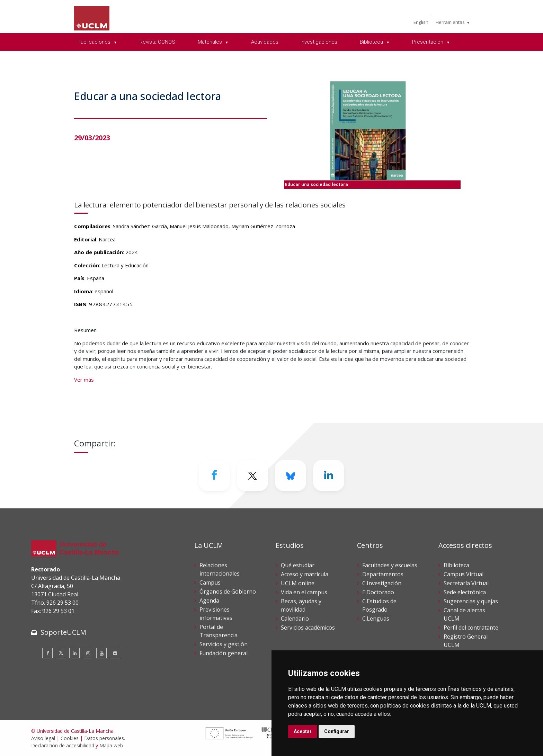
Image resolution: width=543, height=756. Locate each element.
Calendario (295, 619)
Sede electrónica (465, 592)
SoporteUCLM (63, 632)
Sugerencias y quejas (471, 601)
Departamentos (383, 574)
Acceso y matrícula (305, 574)
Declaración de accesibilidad (63, 745)
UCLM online (298, 583)
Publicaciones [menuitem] (95, 42)
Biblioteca (456, 565)
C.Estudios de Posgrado (379, 605)
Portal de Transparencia (219, 631)
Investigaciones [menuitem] (319, 42)
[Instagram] (88, 653)
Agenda (209, 601)
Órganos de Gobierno (228, 592)
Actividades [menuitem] (265, 42)
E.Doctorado (378, 592)
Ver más (84, 380)
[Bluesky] (291, 475)
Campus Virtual (464, 574)
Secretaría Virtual (466, 583)
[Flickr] (115, 653)
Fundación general (224, 653)
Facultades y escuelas (390, 565)
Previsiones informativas (216, 614)
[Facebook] (214, 475)
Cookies (70, 738)
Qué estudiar (298, 565)
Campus (210, 582)
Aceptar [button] (303, 731)
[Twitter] (252, 475)
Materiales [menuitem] (211, 42)
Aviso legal (43, 738)
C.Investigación (382, 583)
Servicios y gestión (224, 644)
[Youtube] (101, 653)
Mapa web (111, 745)
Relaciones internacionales (220, 569)
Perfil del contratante (471, 628)
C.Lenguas (376, 619)
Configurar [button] (337, 731)
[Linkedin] (329, 475)
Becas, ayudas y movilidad (301, 605)
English (421, 22)
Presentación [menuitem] (428, 42)
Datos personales (104, 738)
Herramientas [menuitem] (450, 22)
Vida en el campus (304, 592)
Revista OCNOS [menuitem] (157, 42)
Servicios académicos (308, 628)
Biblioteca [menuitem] (372, 42)
